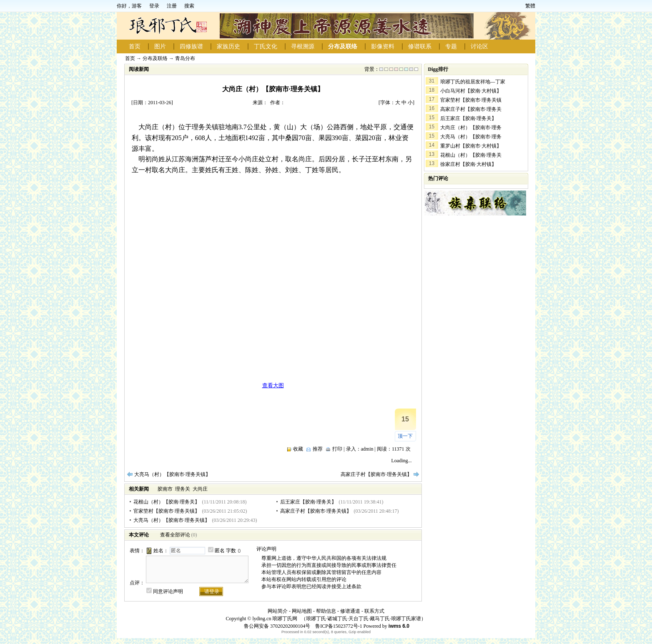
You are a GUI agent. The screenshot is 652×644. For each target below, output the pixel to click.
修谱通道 (350, 611)
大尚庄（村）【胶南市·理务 (471, 128)
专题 (451, 46)
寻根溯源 (303, 46)
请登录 (212, 591)
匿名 (220, 551)
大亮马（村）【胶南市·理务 (471, 137)
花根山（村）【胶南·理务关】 (167, 502)
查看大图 (273, 385)
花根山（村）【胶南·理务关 (471, 155)
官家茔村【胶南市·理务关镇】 (167, 511)
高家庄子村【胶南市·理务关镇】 (376, 474)
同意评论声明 (168, 591)
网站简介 (278, 611)
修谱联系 (420, 46)
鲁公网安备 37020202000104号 (277, 626)
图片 (160, 46)
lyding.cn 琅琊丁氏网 (275, 619)
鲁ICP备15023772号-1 (338, 626)
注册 (172, 6)
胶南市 (165, 489)
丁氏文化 (266, 46)
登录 (154, 6)
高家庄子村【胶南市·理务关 (471, 109)
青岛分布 (185, 58)
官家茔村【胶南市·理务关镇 (471, 100)
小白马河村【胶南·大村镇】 (471, 91)
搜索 (189, 6)
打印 (337, 449)
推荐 (318, 449)
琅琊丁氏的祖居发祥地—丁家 (473, 82)
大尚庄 (200, 489)
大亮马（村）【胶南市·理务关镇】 (172, 474)
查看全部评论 (175, 535)
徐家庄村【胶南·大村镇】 (468, 164)
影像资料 (383, 46)
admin (367, 449)
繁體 (530, 6)
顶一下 (405, 436)
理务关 (183, 489)
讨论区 (479, 46)
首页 (135, 46)
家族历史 (228, 46)
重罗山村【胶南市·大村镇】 (471, 146)
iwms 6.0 (399, 626)
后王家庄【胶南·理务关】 (308, 502)
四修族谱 (191, 46)
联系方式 (374, 611)
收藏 (298, 449)
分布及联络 (343, 46)
